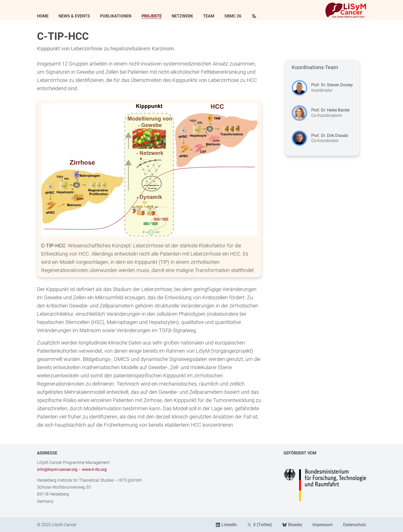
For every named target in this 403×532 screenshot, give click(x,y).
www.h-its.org (94, 469)
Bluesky (292, 525)
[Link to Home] (346, 10)
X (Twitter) (260, 525)
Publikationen (116, 16)
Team (209, 16)
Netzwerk (182, 16)
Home (43, 16)
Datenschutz (355, 525)
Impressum (323, 525)
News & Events (74, 16)
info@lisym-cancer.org (57, 469)
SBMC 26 (233, 16)
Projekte (152, 16)
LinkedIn (226, 525)
